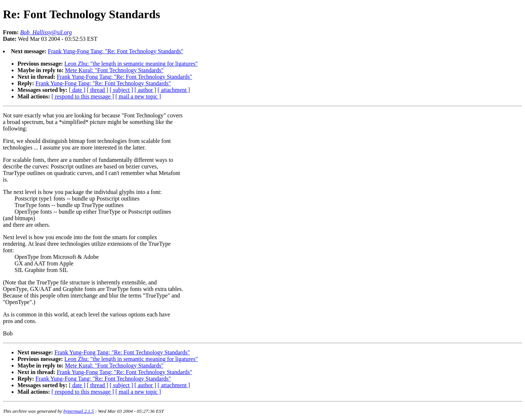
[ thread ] (98, 90)
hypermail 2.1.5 (79, 411)
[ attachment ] (174, 90)
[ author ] (145, 90)
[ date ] (77, 90)
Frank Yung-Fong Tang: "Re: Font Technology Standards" (115, 51)
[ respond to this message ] (83, 96)
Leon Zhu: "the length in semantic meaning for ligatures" (131, 64)
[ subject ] (121, 90)
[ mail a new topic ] (138, 96)
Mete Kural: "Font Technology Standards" (114, 70)
